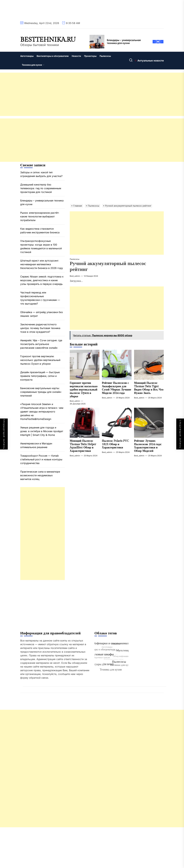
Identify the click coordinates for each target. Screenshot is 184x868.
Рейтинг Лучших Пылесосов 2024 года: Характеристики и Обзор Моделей (148, 446)
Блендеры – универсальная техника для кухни (42, 202)
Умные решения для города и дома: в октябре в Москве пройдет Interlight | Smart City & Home (42, 431)
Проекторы (90, 56)
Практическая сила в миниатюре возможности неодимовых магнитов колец (40, 475)
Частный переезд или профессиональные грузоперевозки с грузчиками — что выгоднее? (40, 298)
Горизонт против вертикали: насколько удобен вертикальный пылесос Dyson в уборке (84, 390)
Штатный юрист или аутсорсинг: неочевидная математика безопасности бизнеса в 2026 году (42, 264)
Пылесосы (105, 56)
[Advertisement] (92, 94)
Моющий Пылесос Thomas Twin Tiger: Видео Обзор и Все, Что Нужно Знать (149, 388)
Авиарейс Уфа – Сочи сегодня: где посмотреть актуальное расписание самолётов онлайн (41, 344)
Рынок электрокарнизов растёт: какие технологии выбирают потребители (40, 216)
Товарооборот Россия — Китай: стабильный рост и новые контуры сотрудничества (41, 459)
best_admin (75, 276)
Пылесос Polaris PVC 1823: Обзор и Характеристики (115, 444)
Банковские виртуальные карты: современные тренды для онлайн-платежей (41, 392)
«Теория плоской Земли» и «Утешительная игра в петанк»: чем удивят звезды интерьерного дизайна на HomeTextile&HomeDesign (42, 412)
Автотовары (27, 56)
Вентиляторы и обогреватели (53, 56)
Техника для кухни (33, 65)
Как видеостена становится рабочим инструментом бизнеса (40, 231)
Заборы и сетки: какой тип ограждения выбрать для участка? (41, 174)
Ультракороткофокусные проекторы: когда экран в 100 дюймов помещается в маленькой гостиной (41, 246)
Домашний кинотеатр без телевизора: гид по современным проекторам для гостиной (41, 188)
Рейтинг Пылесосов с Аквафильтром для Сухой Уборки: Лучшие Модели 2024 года (117, 388)
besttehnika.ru (48, 40)
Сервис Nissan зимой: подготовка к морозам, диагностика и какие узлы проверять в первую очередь (42, 280)
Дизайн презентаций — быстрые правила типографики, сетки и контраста (40, 376)
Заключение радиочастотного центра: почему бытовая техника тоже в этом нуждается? (40, 328)
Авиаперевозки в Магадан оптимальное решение (36, 445)
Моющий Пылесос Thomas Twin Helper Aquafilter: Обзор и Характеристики (83, 446)
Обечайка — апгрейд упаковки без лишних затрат (42, 314)
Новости (76, 56)
